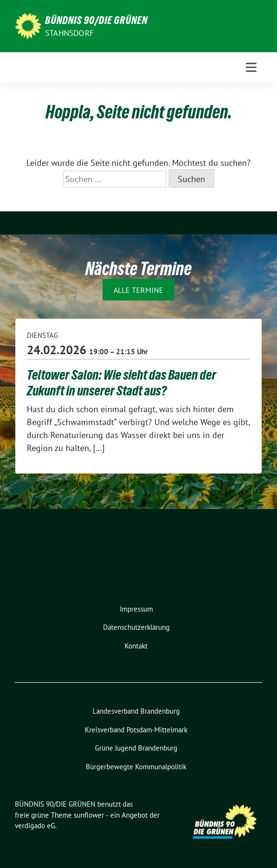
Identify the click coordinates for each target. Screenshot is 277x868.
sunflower (89, 815)
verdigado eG (35, 826)
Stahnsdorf (69, 33)
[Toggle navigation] (251, 68)
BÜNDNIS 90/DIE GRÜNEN (96, 20)
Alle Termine (138, 289)
